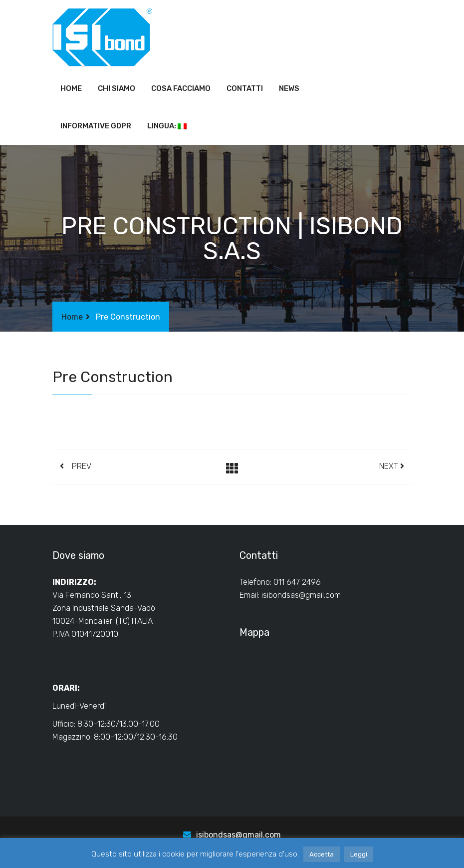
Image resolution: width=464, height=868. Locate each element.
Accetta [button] (322, 854)
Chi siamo (116, 88)
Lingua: (167, 126)
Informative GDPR (96, 126)
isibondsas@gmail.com (301, 595)
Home (71, 88)
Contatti (245, 88)
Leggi (359, 854)
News (289, 88)
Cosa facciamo (181, 88)
